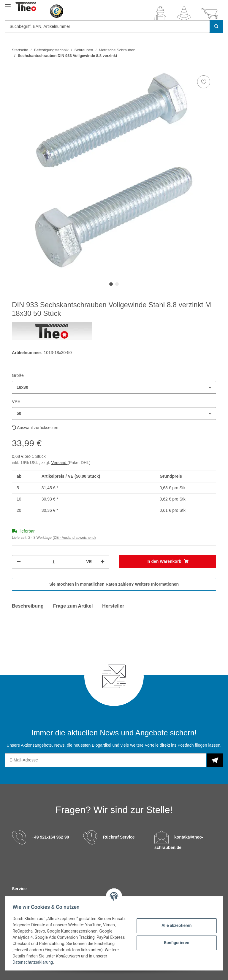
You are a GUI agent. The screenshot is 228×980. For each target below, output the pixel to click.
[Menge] (53, 562)
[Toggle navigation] (8, 4)
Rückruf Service (119, 837)
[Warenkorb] (210, 13)
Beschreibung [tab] (28, 606)
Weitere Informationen (157, 584)
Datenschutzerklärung (50, 962)
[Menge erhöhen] (102, 562)
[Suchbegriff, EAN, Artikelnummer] (107, 27)
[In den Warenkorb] (167, 561)
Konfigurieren (174, 943)
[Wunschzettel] (184, 13)
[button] (160, 13)
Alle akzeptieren (174, 925)
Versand (59, 463)
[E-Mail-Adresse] (106, 760)
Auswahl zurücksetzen (35, 428)
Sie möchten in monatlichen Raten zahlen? (114, 584)
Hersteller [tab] (113, 606)
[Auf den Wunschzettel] (204, 82)
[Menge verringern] (19, 562)
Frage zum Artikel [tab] (73, 606)
